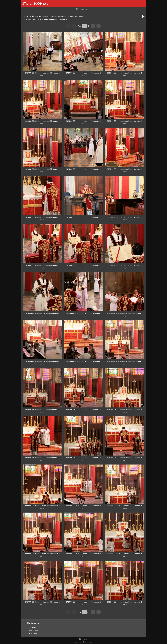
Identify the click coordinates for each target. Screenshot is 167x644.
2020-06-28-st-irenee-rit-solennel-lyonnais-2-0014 (84, 267)
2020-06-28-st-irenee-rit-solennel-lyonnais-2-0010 (42, 219)
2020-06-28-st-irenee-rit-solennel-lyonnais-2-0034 (42, 603)
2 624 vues (33, 633)
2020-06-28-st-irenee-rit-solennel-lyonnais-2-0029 (84, 507)
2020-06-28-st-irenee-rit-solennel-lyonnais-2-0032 (84, 555)
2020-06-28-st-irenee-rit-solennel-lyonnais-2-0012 (125, 219)
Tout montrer (79, 16)
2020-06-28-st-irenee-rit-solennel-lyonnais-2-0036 (125, 603)
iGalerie (85, 642)
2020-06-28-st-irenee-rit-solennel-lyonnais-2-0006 (125, 122)
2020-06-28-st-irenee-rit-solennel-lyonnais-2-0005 (84, 122)
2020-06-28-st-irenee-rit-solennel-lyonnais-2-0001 (42, 74)
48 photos (33, 627)
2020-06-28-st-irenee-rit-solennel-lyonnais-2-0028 (42, 507)
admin (91, 642)
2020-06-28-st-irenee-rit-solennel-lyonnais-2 (53, 16)
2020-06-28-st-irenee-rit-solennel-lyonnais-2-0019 (42, 363)
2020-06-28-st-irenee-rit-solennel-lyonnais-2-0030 (125, 507)
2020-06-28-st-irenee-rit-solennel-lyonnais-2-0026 (84, 459)
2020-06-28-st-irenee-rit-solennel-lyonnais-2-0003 (125, 74)
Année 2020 (27, 20)
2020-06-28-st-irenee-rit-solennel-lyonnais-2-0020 (84, 363)
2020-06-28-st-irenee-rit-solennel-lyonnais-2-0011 (84, 219)
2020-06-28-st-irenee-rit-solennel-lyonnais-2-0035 (84, 603)
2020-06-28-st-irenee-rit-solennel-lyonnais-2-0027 (125, 459)
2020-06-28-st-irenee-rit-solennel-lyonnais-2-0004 (42, 122)
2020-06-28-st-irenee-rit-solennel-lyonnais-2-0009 (125, 170)
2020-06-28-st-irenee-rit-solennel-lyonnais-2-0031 (42, 555)
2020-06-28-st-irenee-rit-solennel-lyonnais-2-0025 (42, 459)
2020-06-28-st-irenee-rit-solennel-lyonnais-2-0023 (84, 411)
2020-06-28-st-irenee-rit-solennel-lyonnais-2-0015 (125, 267)
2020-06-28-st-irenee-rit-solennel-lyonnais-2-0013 (42, 267)
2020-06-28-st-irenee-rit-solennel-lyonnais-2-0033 (125, 555)
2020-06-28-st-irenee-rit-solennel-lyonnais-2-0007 (42, 170)
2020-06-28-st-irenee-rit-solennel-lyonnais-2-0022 (42, 411)
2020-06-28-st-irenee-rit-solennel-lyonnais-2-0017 (84, 315)
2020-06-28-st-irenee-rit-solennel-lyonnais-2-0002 (84, 74)
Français (83, 639)
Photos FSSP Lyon (36, 3)
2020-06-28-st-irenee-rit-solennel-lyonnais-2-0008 (84, 170)
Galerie (85, 9)
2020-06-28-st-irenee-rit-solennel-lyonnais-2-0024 (125, 411)
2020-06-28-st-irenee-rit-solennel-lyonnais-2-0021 (125, 363)
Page (80, 26)
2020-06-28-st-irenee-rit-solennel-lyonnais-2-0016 (42, 315)
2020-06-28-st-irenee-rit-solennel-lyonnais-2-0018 (125, 315)
